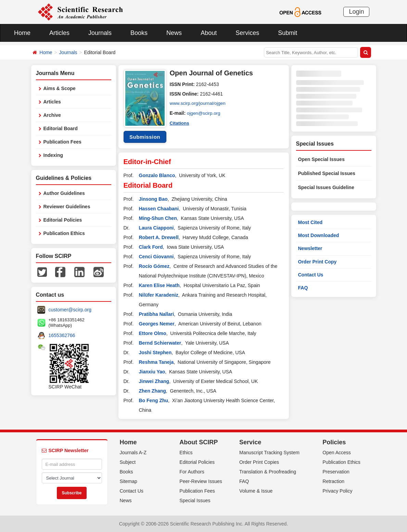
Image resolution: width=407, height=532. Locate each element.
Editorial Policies (63, 220)
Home (22, 33)
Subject (128, 462)
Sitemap (129, 481)
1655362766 (62, 335)
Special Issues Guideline (326, 187)
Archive (52, 115)
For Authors (192, 472)
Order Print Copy (317, 262)
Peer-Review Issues (201, 481)
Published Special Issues (327, 173)
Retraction (333, 481)
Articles (59, 33)
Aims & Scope (60, 88)
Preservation (336, 472)
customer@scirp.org (70, 310)
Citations (180, 123)
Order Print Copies (259, 462)
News (174, 33)
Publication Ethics (64, 233)
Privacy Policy (337, 491)
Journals (100, 33)
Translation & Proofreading (268, 472)
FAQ (303, 288)
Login (356, 12)
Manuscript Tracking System (269, 453)
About (209, 33)
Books (139, 33)
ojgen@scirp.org (204, 113)
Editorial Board (61, 128)
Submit (288, 33)
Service (250, 442)
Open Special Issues (321, 159)
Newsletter (310, 248)
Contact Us (311, 275)
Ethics (186, 453)
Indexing (53, 155)
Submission (145, 137)
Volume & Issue (256, 491)
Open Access (337, 453)
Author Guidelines (64, 193)
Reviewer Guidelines (67, 207)
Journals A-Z (133, 453)
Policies (334, 442)
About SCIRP (199, 442)
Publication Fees (62, 142)
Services (247, 33)
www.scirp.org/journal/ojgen (199, 103)
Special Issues (195, 500)
